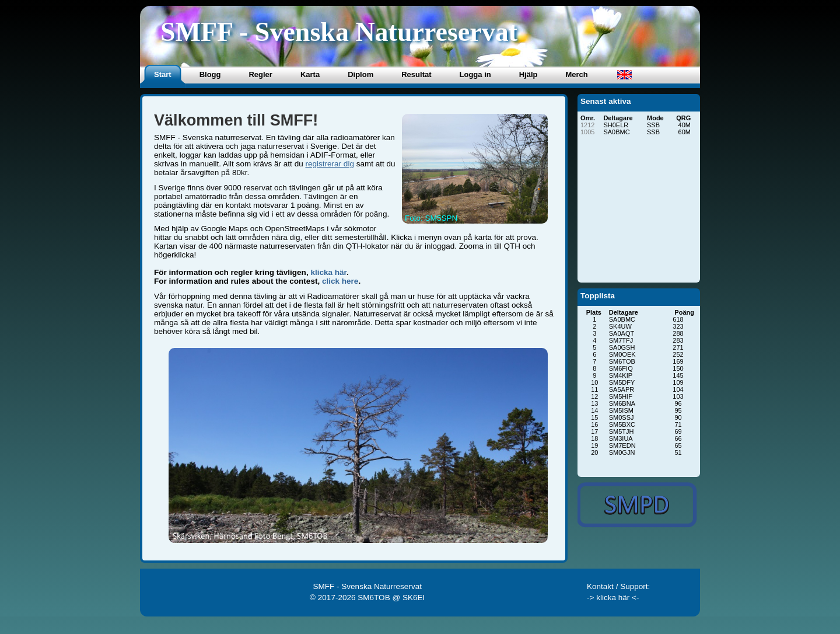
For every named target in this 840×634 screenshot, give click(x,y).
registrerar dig (329, 164)
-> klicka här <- (613, 598)
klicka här (328, 272)
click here (340, 281)
